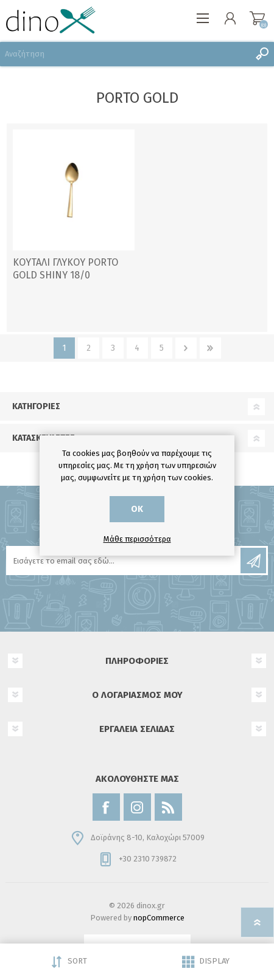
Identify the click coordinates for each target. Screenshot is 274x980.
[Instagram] (137, 807)
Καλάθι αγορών (257, 18)
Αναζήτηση (262, 54)
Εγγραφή (253, 561)
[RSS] (168, 807)
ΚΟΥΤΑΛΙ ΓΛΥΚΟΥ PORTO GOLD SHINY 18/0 (65, 269)
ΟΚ (137, 509)
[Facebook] (106, 807)
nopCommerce (159, 918)
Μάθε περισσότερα (137, 539)
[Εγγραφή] (124, 561)
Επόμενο (186, 348)
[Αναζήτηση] (125, 54)
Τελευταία (210, 348)
